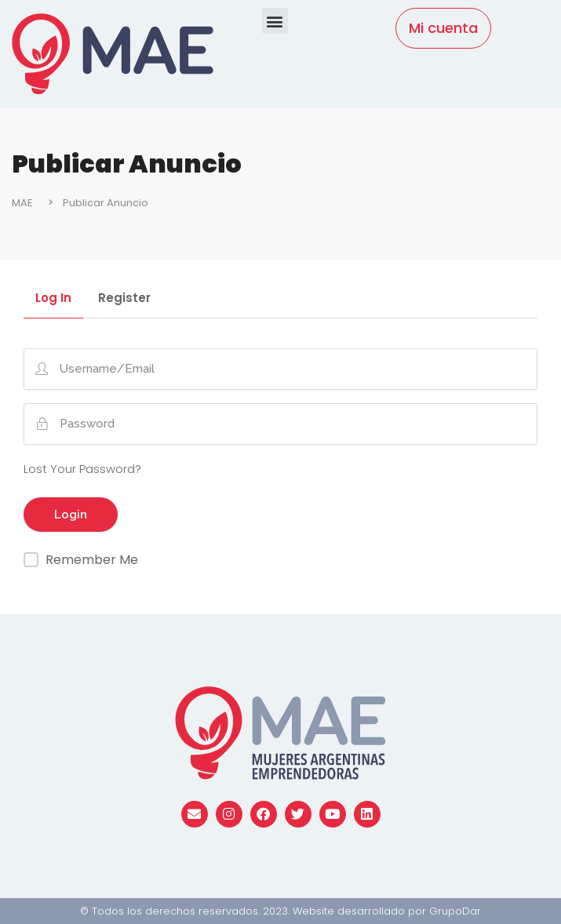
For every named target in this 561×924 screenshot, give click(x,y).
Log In (53, 299)
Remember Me (92, 560)
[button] (275, 21)
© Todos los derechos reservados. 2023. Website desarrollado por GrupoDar (280, 911)
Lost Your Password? (82, 469)
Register (124, 299)
